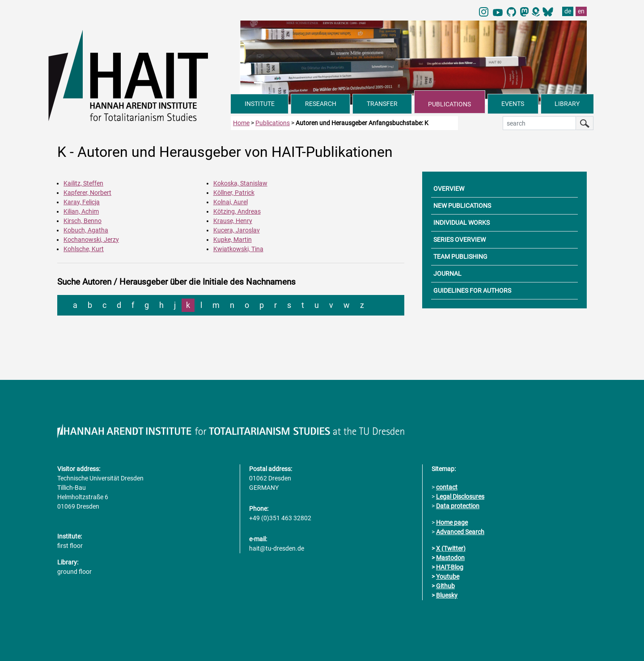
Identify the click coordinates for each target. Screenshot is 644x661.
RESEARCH (321, 104)
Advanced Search (460, 532)
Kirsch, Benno (83, 221)
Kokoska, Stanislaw (240, 183)
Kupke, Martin (233, 240)
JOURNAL (447, 274)
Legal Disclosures (460, 497)
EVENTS (513, 104)
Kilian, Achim (81, 211)
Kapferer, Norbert (87, 193)
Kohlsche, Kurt (84, 249)
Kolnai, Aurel (231, 202)
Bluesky (447, 595)
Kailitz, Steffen (83, 183)
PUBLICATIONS (449, 104)
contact (447, 487)
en (581, 11)
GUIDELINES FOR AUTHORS (472, 291)
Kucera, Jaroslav (237, 230)
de (568, 11)
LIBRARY (567, 104)
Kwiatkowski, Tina (238, 249)
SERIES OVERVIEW (460, 240)
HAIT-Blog (450, 567)
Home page (452, 522)
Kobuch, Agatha (86, 230)
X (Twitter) (451, 548)
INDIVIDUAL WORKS (462, 223)
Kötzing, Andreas (237, 211)
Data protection (458, 506)
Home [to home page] (241, 123)
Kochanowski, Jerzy (91, 240)
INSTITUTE (260, 104)
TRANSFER (382, 104)
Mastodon (450, 558)
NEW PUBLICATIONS (462, 206)
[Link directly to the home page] (140, 75)
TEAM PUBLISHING (460, 257)
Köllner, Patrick (234, 193)
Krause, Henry (233, 221)
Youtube (448, 577)
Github (445, 586)
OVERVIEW (449, 189)
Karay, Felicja (82, 202)
